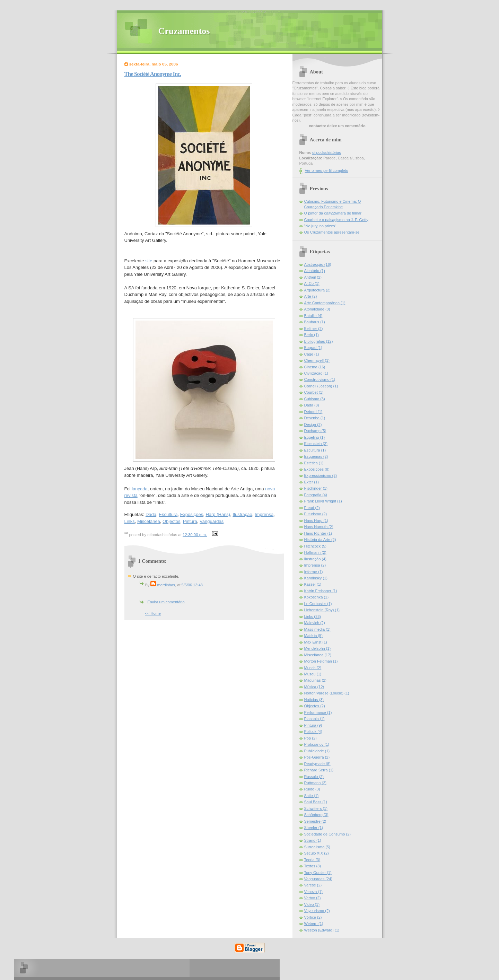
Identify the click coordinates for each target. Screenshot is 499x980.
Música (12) (314, 687)
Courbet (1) (314, 392)
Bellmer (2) (314, 329)
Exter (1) (312, 482)
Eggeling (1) (315, 437)
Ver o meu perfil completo (327, 170)
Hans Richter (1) (318, 533)
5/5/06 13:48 (192, 585)
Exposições (192, 514)
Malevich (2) (315, 623)
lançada (140, 489)
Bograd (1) (313, 348)
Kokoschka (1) (317, 597)
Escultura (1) (315, 450)
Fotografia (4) (316, 495)
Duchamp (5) (315, 431)
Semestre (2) (315, 821)
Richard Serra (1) (319, 770)
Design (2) (313, 425)
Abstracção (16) (318, 264)
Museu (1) (313, 674)
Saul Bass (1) (316, 802)
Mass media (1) (317, 629)
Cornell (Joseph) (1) (321, 386)
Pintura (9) (313, 725)
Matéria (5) (313, 636)
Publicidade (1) (317, 751)
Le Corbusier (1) (318, 604)
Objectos (171, 521)
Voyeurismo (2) (317, 911)
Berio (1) (312, 335)
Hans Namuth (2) (319, 527)
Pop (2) (310, 738)
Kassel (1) (313, 584)
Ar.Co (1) (312, 283)
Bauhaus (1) (315, 322)
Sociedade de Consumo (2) (327, 834)
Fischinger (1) (316, 488)
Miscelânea (149, 521)
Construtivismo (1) (320, 379)
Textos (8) (313, 866)
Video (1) (312, 904)
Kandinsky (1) (316, 578)
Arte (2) (311, 296)
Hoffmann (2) (315, 552)
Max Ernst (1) (316, 642)
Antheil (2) (313, 277)
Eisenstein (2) (316, 444)
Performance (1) (318, 712)
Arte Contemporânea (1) (325, 303)
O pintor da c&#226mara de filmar (333, 213)
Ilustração (242, 514)
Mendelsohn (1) (318, 648)
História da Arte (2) (320, 540)
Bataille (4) (313, 316)
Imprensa (264, 514)
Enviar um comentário (166, 602)
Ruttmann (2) (315, 783)
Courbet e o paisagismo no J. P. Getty (336, 220)
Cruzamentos (184, 31)
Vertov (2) (313, 898)
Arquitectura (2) (317, 290)
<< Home (153, 613)
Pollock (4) (313, 732)
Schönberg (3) (316, 815)
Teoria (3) (312, 860)
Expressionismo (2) (321, 475)
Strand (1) (313, 840)
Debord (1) (313, 412)
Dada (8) (312, 405)
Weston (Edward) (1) (322, 930)
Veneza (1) (313, 892)
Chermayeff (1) (317, 360)
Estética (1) (314, 463)
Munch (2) (313, 668)
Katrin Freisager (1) (321, 591)
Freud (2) (312, 508)
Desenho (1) (315, 418)
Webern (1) (314, 924)
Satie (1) (312, 796)
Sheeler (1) (314, 828)
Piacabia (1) (314, 719)
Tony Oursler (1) (318, 873)
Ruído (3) (312, 789)
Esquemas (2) (316, 456)
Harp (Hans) (218, 514)
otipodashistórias (327, 152)
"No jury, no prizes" (320, 226)
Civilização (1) (316, 373)
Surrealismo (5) (317, 847)
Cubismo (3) (315, 399)
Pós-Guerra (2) (317, 757)
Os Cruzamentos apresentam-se (332, 232)
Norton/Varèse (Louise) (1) (327, 693)
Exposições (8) (317, 469)
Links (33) (313, 616)
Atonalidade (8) (317, 309)
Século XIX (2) (317, 853)
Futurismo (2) (316, 514)
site (149, 261)
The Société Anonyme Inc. (153, 74)
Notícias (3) (314, 700)
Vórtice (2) (313, 917)
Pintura (190, 521)
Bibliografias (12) (319, 341)
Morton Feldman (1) (321, 661)
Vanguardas (212, 521)
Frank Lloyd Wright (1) (323, 501)
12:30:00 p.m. (195, 535)
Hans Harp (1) (316, 520)
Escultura (168, 514)
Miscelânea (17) (318, 655)
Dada (151, 514)
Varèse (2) (313, 885)
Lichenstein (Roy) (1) (322, 610)
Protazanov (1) (317, 744)
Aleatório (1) (315, 271)
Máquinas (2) (315, 680)
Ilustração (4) (315, 559)
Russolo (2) (314, 777)
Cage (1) (312, 354)
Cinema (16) (315, 367)
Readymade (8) (317, 764)
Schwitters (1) (316, 808)
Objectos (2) (315, 706)
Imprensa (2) (315, 565)
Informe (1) (314, 572)
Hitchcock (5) (315, 546)
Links (130, 521)
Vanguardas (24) (318, 879)
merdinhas (166, 585)
